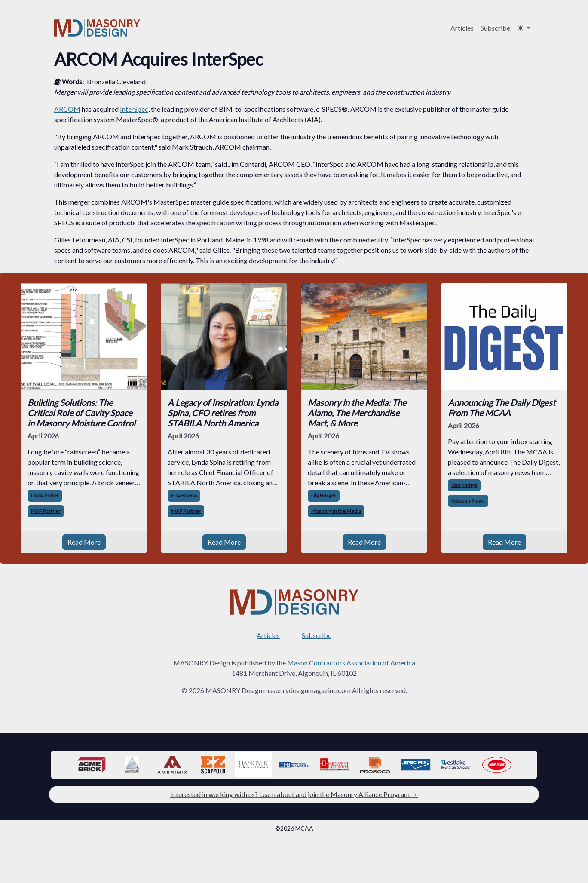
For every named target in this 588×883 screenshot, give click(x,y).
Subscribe (495, 28)
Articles (462, 28)
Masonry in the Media (336, 511)
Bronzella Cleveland (116, 81)
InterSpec (134, 109)
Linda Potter (45, 495)
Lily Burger (324, 495)
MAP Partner (46, 511)
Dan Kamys (464, 485)
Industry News (468, 501)
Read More (84, 542)
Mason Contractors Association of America (351, 663)
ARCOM (67, 109)
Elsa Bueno (184, 495)
